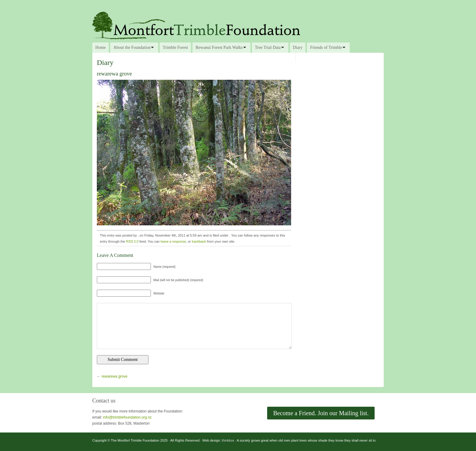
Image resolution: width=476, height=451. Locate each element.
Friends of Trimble (326, 47)
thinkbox (228, 440)
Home (100, 47)
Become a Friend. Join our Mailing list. (321, 413)
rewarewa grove (114, 376)
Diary (298, 47)
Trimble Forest (175, 47)
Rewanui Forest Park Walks (219, 47)
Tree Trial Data (268, 47)
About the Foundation (132, 47)
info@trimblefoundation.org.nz (127, 417)
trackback (199, 241)
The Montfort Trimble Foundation (238, 25)
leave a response (173, 241)
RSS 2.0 (132, 241)
